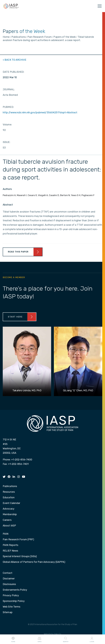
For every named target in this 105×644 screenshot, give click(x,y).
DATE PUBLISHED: (14, 72)
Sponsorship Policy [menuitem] (14, 601)
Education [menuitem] (9, 498)
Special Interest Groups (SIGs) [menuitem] (20, 556)
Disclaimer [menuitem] (9, 579)
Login (92, 639)
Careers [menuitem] (7, 520)
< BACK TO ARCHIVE (14, 60)
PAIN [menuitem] (6, 534)
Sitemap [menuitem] (8, 612)
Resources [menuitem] (9, 492)
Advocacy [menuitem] (9, 509)
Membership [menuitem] (10, 514)
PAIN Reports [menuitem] (10, 545)
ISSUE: (6, 142)
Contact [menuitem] (8, 573)
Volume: (7, 125)
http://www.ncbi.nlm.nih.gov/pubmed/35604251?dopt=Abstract (40, 113)
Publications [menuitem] (10, 486)
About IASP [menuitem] (9, 526)
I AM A (39, 639)
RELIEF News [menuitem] (10, 551)
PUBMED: (8, 107)
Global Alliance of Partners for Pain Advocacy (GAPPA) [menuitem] (34, 562)
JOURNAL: (9, 89)
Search (66, 639)
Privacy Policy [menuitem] (11, 596)
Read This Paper (18, 252)
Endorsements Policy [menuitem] (15, 590)
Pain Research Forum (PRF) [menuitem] (18, 540)
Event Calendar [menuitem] (11, 503)
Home (13, 639)
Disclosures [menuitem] (9, 584)
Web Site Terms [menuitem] (11, 607)
